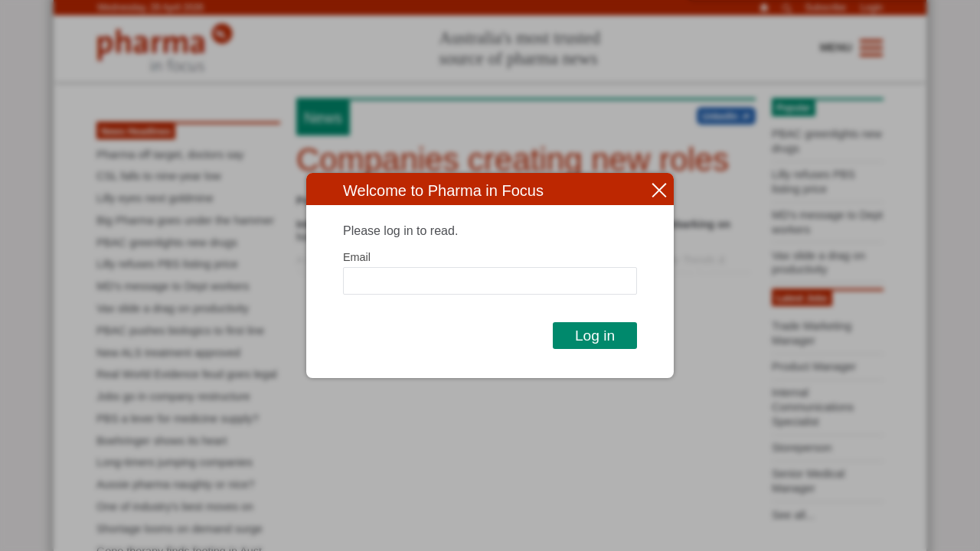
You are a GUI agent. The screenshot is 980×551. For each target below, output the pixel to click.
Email (357, 257)
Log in (595, 336)
